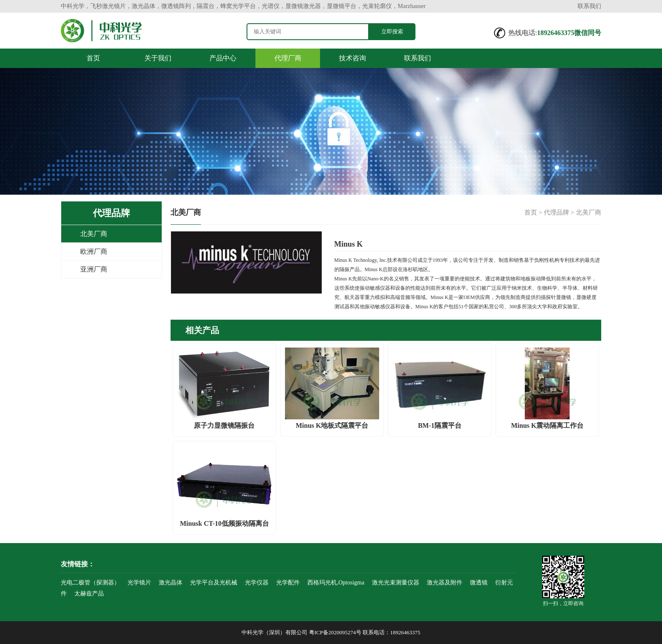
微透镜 (479, 583)
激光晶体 (171, 583)
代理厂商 (288, 58)
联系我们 (589, 6)
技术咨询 (353, 58)
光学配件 (288, 583)
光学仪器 (257, 583)
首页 (93, 58)
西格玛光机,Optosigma (336, 583)
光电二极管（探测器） (90, 583)
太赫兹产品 (89, 594)
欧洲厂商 (94, 251)
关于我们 (158, 58)
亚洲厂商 (94, 269)
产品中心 (223, 58)
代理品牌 (556, 212)
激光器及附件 (445, 583)
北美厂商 (94, 234)
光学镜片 (139, 583)
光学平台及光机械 (214, 583)
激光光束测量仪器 (396, 583)
